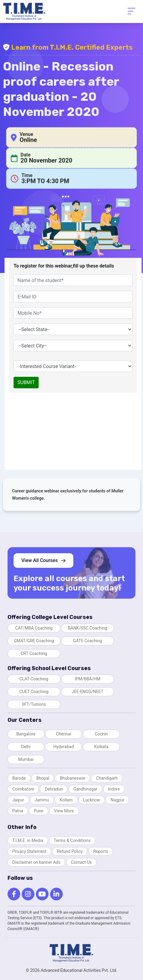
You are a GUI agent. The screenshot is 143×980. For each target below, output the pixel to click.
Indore (114, 789)
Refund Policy (70, 851)
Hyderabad (64, 747)
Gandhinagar (85, 789)
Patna (18, 811)
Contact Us (81, 862)
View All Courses (44, 560)
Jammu (42, 800)
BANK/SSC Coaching (87, 628)
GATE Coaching (87, 641)
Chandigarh (107, 778)
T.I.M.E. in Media (28, 840)
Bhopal (43, 778)
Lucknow (92, 800)
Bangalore (26, 734)
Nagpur (117, 800)
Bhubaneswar (73, 778)
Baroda (19, 778)
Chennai (64, 734)
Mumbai (26, 759)
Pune (39, 811)
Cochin (101, 734)
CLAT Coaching (34, 679)
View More (64, 811)
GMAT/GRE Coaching (34, 641)
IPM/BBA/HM (88, 679)
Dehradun (54, 789)
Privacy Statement (29, 851)
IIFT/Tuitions (34, 704)
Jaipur (18, 800)
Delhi (26, 747)
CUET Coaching (34, 692)
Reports (101, 851)
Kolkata (101, 747)
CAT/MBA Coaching (34, 628)
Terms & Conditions (72, 840)
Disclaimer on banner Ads (37, 862)
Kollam (66, 800)
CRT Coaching (34, 653)
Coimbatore (23, 789)
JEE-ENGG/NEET (88, 692)
